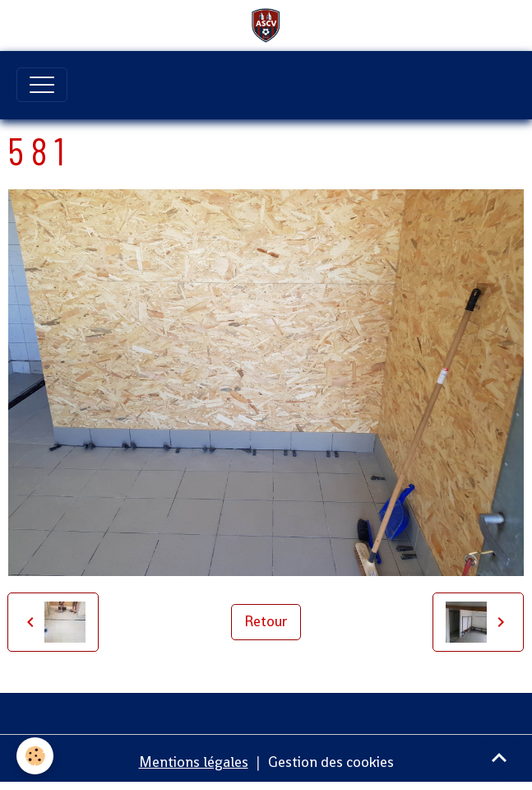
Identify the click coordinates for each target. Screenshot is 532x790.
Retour (266, 621)
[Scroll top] (499, 757)
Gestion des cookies (331, 762)
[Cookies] (35, 756)
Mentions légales (194, 762)
